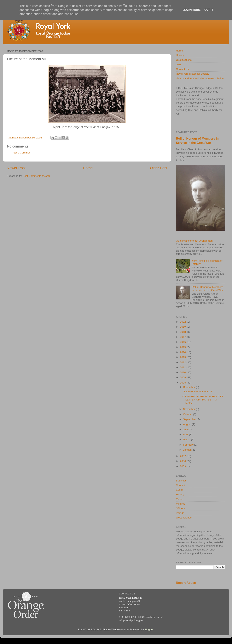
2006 (183, 461)
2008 (183, 383)
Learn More (192, 10)
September (190, 419)
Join (178, 64)
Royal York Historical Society (193, 74)
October (188, 414)
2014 (183, 352)
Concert (180, 485)
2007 (183, 456)
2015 (183, 347)
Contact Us (182, 69)
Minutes (180, 504)
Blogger (149, 629)
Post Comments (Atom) (36, 176)
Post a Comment (22, 153)
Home (88, 168)
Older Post (159, 168)
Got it (209, 10)
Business (181, 481)
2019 (183, 327)
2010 (183, 372)
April (186, 435)
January (188, 450)
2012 (183, 362)
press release (184, 518)
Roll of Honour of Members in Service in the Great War (207, 289)
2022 (183, 322)
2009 (183, 377)
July (186, 429)
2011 (183, 367)
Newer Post (16, 168)
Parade (180, 513)
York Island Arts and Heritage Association (200, 78)
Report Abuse (186, 583)
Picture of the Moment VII (197, 392)
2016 (183, 342)
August (188, 424)
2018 (183, 332)
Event (179, 490)
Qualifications (184, 60)
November (189, 409)
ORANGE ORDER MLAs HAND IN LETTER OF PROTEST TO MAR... (203, 400)
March (187, 440)
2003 (183, 466)
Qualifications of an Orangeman (194, 241)
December (189, 387)
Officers (180, 508)
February (189, 445)
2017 (183, 337)
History (180, 55)
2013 (183, 357)
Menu (179, 499)
